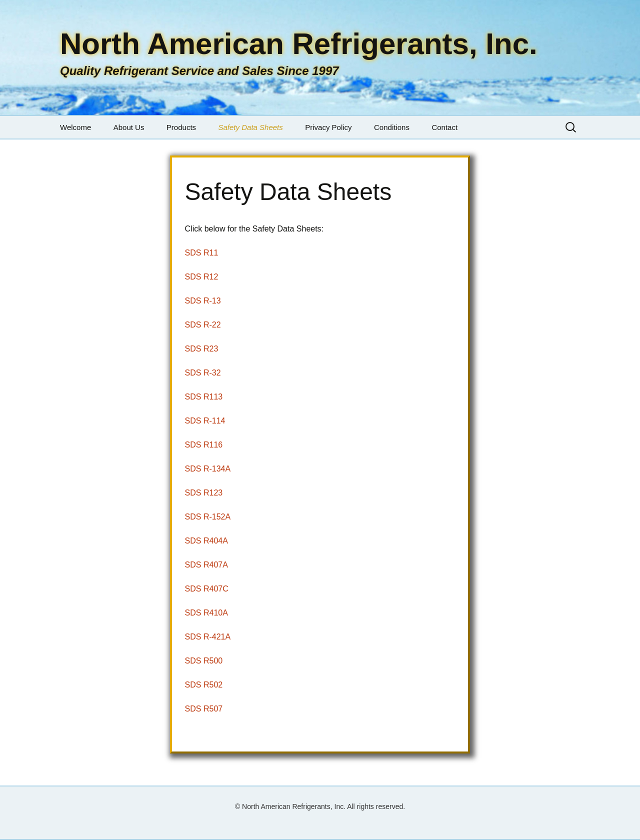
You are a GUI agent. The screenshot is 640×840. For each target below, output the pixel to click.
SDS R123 (204, 493)
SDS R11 (202, 253)
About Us (129, 127)
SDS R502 (204, 685)
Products (181, 127)
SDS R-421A (208, 637)
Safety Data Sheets (251, 127)
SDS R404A (206, 541)
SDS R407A (206, 565)
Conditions (392, 127)
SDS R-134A (208, 469)
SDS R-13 (203, 301)
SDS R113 (204, 397)
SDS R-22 (203, 325)
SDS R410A (206, 613)
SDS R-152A (208, 517)
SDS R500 (204, 661)
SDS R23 (202, 349)
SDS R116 (204, 445)
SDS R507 (204, 709)
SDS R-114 (205, 421)
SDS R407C (207, 589)
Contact (444, 127)
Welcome (75, 127)
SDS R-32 (203, 373)
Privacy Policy (328, 127)
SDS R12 (202, 277)
